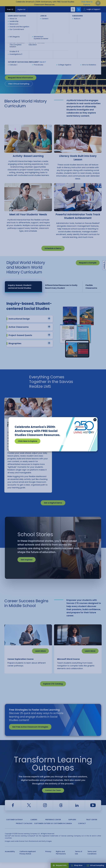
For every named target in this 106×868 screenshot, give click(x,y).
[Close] (95, 420)
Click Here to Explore (28, 441)
